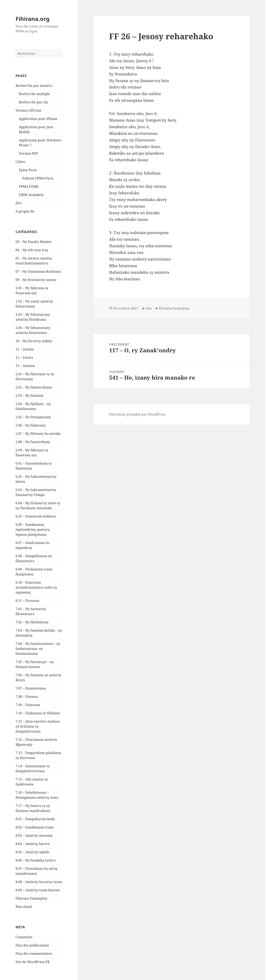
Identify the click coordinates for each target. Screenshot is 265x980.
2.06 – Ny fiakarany (31, 425)
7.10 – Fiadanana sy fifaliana (38, 713)
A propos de (25, 211)
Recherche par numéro (34, 86)
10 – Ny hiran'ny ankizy (34, 341)
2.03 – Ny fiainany (30, 396)
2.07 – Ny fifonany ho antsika (38, 434)
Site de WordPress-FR (33, 962)
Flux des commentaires (34, 954)
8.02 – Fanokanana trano (35, 827)
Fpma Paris (28, 170)
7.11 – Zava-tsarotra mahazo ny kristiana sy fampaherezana (38, 726)
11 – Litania (25, 349)
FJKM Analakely (31, 195)
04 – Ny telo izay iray (32, 250)
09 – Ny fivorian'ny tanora (36, 280)
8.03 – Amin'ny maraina (34, 835)
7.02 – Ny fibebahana (32, 622)
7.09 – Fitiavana (28, 705)
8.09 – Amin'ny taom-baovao (38, 890)
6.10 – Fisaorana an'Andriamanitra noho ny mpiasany (36, 587)
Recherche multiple (34, 94)
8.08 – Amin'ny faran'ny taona (39, 882)
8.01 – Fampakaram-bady (35, 819)
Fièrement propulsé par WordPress (137, 414)
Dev (19, 203)
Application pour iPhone (38, 119)
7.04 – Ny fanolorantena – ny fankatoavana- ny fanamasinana (38, 649)
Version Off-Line (28, 110)
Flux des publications (32, 945)
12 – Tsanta (24, 357)
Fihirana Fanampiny (31, 898)
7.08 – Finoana (27, 697)
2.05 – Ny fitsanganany (33, 417)
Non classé (24, 907)
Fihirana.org (33, 19)
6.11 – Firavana (27, 601)
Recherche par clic (34, 102)
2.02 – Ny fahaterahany (34, 387)
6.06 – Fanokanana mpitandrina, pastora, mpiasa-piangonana (33, 529)
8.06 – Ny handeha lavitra (36, 860)
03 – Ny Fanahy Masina (33, 242)
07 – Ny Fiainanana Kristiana (38, 271)
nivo (148, 308)
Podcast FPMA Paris (38, 178)
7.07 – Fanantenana (31, 688)
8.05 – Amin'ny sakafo (32, 852)
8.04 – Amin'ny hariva (33, 844)
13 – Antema (25, 366)
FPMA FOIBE (29, 186)
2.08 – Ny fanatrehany (33, 442)
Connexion (24, 937)
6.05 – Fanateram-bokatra (36, 516)
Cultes (20, 162)
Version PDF (28, 153)
